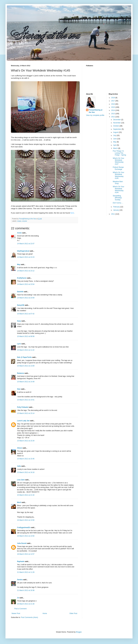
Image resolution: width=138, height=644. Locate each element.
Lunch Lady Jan (23, 421)
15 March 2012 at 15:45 (26, 459)
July (115, 135)
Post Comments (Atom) (29, 617)
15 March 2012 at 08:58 (26, 336)
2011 (113, 214)
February (117, 207)
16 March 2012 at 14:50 (26, 536)
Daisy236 (21, 305)
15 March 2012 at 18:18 (26, 472)
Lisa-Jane (21, 480)
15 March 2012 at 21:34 (26, 495)
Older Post (73, 613)
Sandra (20, 580)
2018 (113, 98)
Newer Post (16, 613)
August (116, 132)
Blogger (79, 632)
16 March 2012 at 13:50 (26, 520)
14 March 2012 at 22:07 (26, 244)
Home (45, 613)
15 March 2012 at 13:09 (26, 366)
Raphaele (21, 561)
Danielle (20, 292)
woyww (25, 221)
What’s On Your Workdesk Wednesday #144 (118, 190)
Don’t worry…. (118, 203)
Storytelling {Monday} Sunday (117, 198)
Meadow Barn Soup (118, 183)
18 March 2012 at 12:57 (26, 554)
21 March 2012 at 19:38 (26, 590)
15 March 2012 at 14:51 (26, 400)
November (117, 123)
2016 (113, 104)
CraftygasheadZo (24, 528)
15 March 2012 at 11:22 (26, 350)
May (19, 265)
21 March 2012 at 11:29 (26, 572)
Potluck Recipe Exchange (118, 168)
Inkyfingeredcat (23, 251)
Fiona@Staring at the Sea (96, 111)
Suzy (19, 321)
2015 (113, 107)
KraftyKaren (22, 278)
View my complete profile (95, 115)
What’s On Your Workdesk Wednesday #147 (118, 161)
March (116, 148)
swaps (19, 221)
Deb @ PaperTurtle (24, 357)
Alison (20, 448)
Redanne (21, 373)
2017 (113, 101)
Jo (18, 598)
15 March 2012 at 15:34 (26, 441)
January (116, 210)
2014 (113, 110)
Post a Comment (20, 609)
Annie (19, 233)
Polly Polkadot (23, 407)
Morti (19, 502)
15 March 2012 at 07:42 (26, 314)
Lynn (19, 344)
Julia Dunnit (22, 543)
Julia (19, 466)
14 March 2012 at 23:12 (26, 271)
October (116, 126)
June (115, 139)
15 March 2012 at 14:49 (26, 382)
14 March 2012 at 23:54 (26, 284)
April (115, 145)
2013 (113, 114)
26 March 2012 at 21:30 (26, 604)
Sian (19, 389)
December (117, 120)
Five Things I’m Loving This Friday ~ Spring (119, 153)
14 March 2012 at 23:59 (26, 298)
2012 (113, 117)
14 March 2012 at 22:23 (26, 257)
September (117, 129)
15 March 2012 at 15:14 (26, 413)
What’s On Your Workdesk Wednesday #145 (118, 175)
